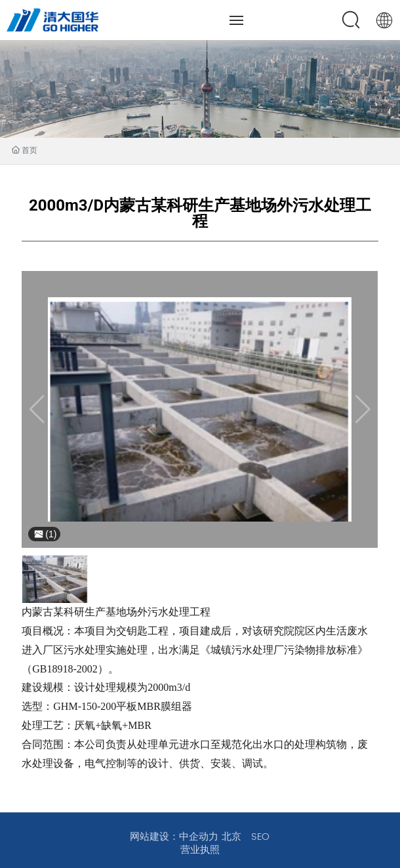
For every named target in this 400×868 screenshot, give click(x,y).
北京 (231, 837)
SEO (260, 837)
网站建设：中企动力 (174, 837)
